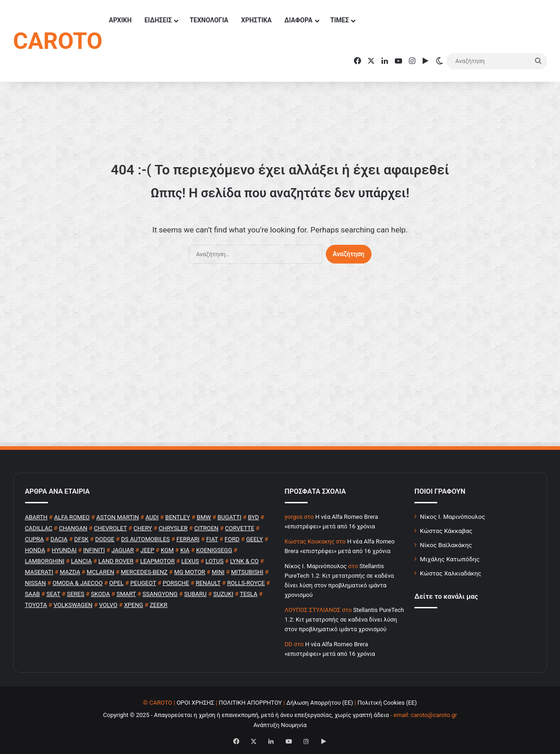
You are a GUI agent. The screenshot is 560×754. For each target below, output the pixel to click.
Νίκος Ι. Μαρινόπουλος (453, 517)
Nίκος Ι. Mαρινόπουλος (316, 566)
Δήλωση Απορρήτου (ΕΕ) (319, 703)
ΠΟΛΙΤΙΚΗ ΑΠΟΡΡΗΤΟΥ (250, 703)
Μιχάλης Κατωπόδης (450, 559)
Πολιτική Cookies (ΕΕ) (387, 703)
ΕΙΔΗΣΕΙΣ (158, 20)
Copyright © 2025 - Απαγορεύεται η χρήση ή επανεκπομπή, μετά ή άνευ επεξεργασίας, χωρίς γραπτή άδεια (246, 715)
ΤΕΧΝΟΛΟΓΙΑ (209, 20)
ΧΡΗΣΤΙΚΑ (256, 20)
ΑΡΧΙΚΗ (120, 20)
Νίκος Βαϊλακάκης (446, 545)
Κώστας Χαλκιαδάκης (450, 573)
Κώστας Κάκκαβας (446, 531)
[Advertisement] (280, 359)
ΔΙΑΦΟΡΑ (298, 20)
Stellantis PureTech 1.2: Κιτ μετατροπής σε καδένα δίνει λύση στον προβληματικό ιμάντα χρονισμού (345, 620)
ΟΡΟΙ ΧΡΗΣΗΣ (196, 703)
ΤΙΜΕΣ (340, 20)
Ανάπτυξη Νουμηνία (280, 725)
